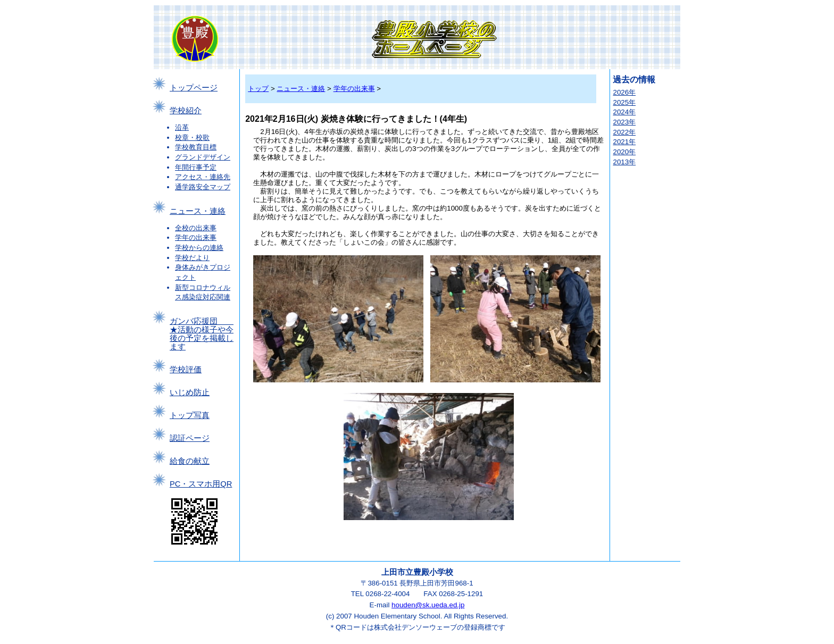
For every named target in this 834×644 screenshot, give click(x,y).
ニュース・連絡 (198, 211)
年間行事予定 (196, 167)
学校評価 (186, 370)
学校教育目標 (196, 147)
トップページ (194, 88)
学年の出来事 (196, 237)
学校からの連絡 (199, 248)
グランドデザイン (203, 157)
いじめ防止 (190, 392)
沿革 (182, 127)
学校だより (192, 258)
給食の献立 (190, 461)
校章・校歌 (192, 137)
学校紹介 (186, 111)
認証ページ (190, 438)
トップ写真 (190, 415)
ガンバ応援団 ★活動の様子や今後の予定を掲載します (202, 334)
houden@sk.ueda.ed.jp (428, 605)
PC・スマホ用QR (201, 484)
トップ (258, 89)
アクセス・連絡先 (203, 177)
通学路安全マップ (203, 187)
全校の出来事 (196, 228)
